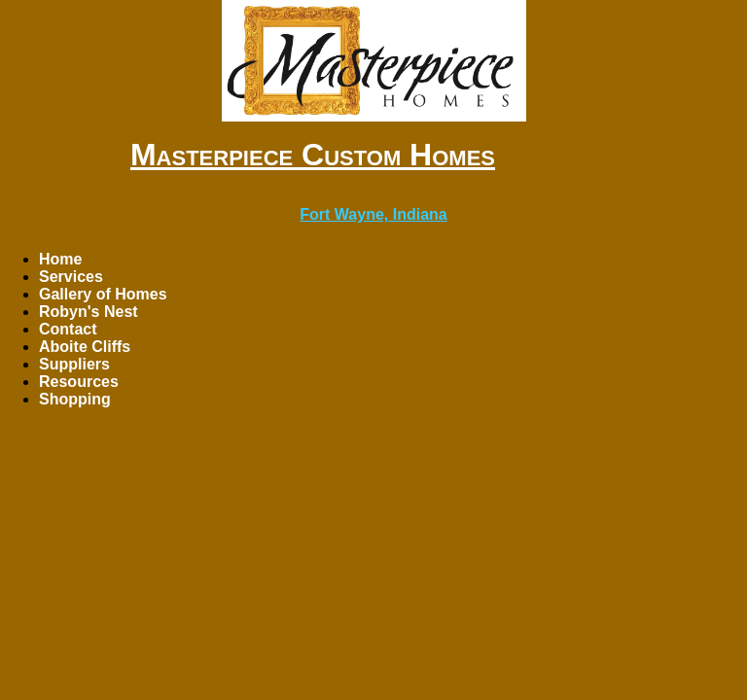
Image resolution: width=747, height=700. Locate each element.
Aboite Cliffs (85, 347)
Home (60, 259)
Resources (79, 382)
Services (71, 277)
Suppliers (74, 364)
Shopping (75, 399)
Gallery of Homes (103, 294)
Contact (68, 329)
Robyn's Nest (89, 312)
